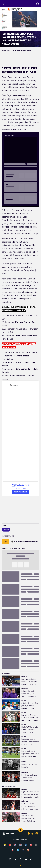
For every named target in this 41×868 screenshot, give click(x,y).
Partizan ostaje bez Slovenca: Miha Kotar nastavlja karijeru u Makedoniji (29, 682)
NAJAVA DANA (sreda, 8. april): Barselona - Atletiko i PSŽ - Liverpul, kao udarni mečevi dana (30, 730)
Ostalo (24, 677)
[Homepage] (38, 4)
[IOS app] (33, 833)
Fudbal (24, 701)
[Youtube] (26, 859)
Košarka (25, 689)
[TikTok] (31, 859)
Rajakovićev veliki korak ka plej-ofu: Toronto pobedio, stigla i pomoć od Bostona (30, 694)
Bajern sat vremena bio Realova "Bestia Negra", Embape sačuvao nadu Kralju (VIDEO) (30, 794)
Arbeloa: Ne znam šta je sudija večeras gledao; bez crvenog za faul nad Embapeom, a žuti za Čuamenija (30, 706)
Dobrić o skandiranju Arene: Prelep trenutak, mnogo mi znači (29, 778)
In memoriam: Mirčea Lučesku (29, 766)
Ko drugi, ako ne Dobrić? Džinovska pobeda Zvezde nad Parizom (29, 806)
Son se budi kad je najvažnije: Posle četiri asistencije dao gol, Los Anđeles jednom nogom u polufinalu (30, 754)
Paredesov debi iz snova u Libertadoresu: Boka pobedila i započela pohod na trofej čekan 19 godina (30, 742)
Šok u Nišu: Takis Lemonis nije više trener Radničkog (28, 818)
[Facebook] (21, 859)
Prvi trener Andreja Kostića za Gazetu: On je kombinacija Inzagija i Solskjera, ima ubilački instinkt (30, 718)
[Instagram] (10, 859)
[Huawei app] (37, 833)
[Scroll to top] (21, 830)
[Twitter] (15, 859)
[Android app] (29, 833)
